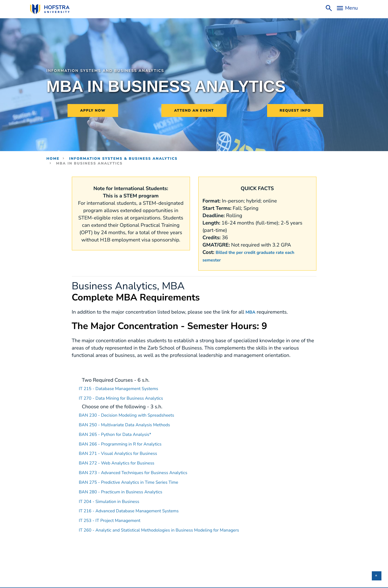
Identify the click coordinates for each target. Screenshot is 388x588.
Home (53, 159)
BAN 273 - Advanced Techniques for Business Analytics (142, 470)
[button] (377, 576)
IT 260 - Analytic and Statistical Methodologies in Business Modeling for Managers (173, 527)
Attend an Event (194, 110)
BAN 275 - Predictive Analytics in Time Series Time (137, 480)
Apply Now (93, 110)
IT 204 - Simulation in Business (114, 499)
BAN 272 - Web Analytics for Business (123, 461)
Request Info (295, 110)
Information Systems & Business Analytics (123, 159)
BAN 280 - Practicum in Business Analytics (128, 489)
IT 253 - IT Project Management (115, 517)
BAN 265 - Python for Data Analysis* (121, 433)
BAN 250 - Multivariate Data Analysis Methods (132, 424)
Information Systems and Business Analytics (114, 71)
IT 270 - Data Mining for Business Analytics (128, 398)
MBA (251, 312)
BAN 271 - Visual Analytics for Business (125, 452)
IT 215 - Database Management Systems (125, 388)
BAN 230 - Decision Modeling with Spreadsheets (135, 414)
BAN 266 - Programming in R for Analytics (127, 442)
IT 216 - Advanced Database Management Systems (137, 508)
